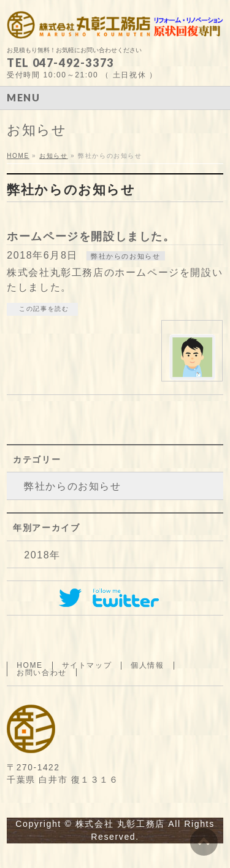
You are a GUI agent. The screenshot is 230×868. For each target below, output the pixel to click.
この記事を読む (44, 309)
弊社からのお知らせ (125, 256)
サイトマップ (87, 665)
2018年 (42, 555)
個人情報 (147, 665)
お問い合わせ (42, 673)
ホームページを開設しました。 (91, 236)
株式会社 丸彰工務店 (120, 824)
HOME (29, 665)
